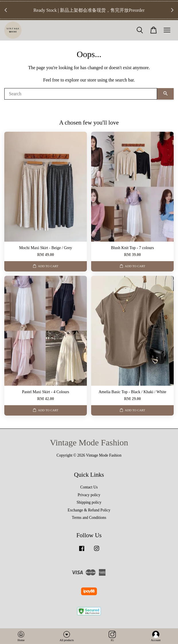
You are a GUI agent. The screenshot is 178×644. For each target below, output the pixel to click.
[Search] (81, 94)
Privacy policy (89, 495)
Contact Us (89, 487)
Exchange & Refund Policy (89, 510)
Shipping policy (89, 502)
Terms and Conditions (89, 518)
